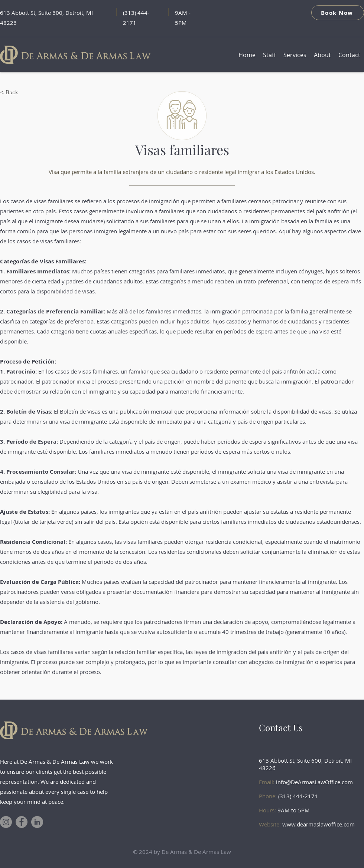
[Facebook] (22, 822)
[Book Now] (338, 13)
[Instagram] (6, 822)
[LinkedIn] (37, 822)
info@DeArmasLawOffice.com (314, 782)
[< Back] (25, 92)
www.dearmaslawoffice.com (318, 824)
